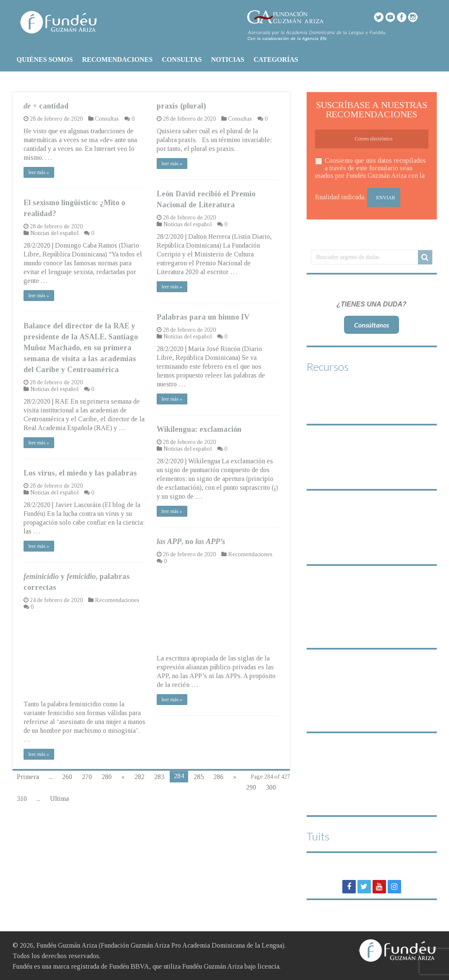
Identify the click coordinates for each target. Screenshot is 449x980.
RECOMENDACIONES (117, 59)
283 (159, 777)
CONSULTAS (182, 59)
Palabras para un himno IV (203, 317)
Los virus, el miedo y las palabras (80, 473)
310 (22, 799)
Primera (28, 777)
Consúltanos (372, 325)
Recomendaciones (250, 554)
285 (199, 777)
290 (251, 787)
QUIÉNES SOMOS (45, 59)
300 (271, 787)
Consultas (107, 119)
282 (139, 777)
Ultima (59, 799)
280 (107, 777)
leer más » (39, 172)
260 (67, 777)
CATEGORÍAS (276, 59)
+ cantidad (46, 106)
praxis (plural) (181, 106)
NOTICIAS (227, 59)
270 (87, 777)
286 (218, 777)
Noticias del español (188, 224)
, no (191, 542)
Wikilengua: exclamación (199, 429)
